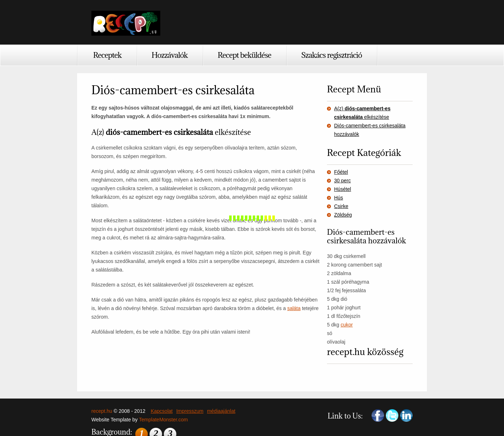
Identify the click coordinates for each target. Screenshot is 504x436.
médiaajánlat (221, 411)
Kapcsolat (162, 411)
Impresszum (190, 411)
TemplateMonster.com (163, 420)
